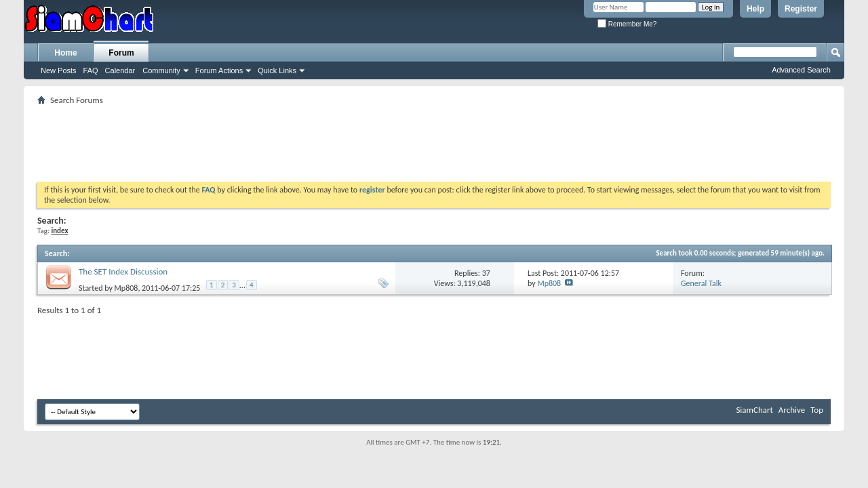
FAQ (91, 70)
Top (817, 410)
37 (486, 273)
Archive (792, 410)
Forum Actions (219, 70)
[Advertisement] (434, 139)
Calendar (120, 70)
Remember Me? (627, 24)
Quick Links (277, 70)
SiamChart (754, 410)
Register (801, 9)
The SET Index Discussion (123, 271)
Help (755, 9)
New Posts (59, 70)
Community (161, 70)
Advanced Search (801, 70)
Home (65, 53)
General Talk (701, 283)
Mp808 (126, 288)
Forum (121, 53)
